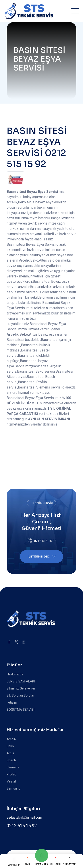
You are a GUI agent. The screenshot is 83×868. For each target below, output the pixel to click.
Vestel (11, 781)
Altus (10, 753)
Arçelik (12, 739)
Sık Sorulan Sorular (20, 695)
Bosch (11, 760)
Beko (10, 746)
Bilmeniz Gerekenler (21, 688)
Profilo (12, 774)
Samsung (14, 788)
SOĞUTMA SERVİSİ (21, 710)
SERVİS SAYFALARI (21, 681)
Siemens (13, 767)
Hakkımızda (15, 674)
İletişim (12, 703)
